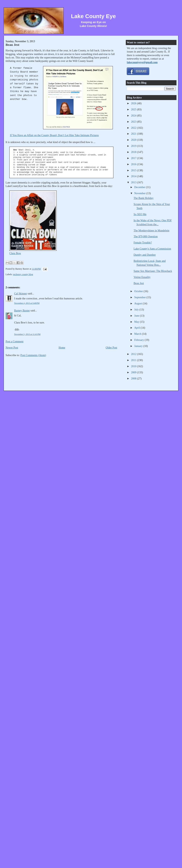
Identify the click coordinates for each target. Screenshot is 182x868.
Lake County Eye (93, 16)
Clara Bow (15, 253)
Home (62, 348)
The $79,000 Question (146, 236)
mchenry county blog (23, 274)
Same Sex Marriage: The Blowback (153, 271)
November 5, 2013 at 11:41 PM (27, 334)
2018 (134, 152)
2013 (134, 182)
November (140, 193)
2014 (134, 176)
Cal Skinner (20, 293)
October (139, 291)
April (137, 328)
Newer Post (12, 348)
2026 (134, 103)
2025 (134, 109)
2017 (134, 158)
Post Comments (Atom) (33, 355)
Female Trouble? (143, 242)
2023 (134, 122)
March (138, 334)
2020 (134, 140)
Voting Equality (142, 277)
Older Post (111, 348)
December (140, 187)
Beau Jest (12, 45)
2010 (134, 366)
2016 (134, 164)
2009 (134, 372)
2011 (134, 360)
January (139, 346)
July (137, 310)
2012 (134, 354)
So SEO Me (140, 214)
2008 (134, 378)
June (137, 316)
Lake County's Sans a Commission (152, 249)
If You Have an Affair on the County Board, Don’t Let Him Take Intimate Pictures (54, 135)
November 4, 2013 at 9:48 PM (27, 303)
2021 (134, 134)
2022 (134, 128)
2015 (134, 170)
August (138, 303)
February (139, 340)
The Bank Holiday (144, 198)
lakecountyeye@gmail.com (142, 62)
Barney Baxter (22, 310)
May (137, 322)
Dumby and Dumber (145, 255)
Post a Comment (14, 341)
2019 (134, 146)
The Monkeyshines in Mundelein (152, 230)
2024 (134, 116)
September (140, 297)
